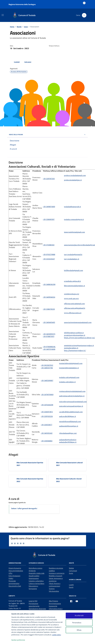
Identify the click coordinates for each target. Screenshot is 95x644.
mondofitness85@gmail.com (70, 421)
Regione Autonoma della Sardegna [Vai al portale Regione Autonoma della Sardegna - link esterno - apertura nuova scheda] (22, 4)
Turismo (52, 589)
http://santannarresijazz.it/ (75, 350)
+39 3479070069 (47, 395)
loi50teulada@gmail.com (73, 270)
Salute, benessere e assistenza (56, 580)
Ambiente (32, 571)
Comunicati (73, 571)
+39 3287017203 (49, 179)
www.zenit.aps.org (71, 298)
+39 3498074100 (49, 207)
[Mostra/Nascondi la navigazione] (3, 15)
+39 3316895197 (49, 219)
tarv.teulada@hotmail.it (73, 254)
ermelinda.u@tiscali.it (72, 281)
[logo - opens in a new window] (6, 640)
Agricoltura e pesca (35, 568)
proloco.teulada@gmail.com (75, 175)
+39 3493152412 (47, 433)
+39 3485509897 (47, 381)
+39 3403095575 (49, 334)
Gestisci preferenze (21, 640)
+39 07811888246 (49, 347)
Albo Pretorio (53, 601)
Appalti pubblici (34, 576)
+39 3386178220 (49, 309)
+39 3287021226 (47, 416)
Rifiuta (79, 630)
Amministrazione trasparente (55, 605)
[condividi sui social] (15, 62)
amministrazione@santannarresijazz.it (79, 345)
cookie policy (56, 635)
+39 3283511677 (46, 425)
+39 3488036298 (49, 284)
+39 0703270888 (49, 254)
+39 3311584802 (47, 441)
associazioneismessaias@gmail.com (78, 322)
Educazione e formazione (33, 587)
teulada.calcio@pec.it (67, 382)
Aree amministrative (16, 571)
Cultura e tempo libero (36, 583)
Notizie (71, 568)
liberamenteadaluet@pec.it (74, 286)
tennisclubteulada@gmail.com (71, 363)
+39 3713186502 (49, 245)
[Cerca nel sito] (84, 15)
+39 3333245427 (49, 259)
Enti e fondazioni (14, 576)
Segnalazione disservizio (37, 609)
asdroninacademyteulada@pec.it (72, 396)
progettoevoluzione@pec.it (75, 335)
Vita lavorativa (54, 591)
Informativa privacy (56, 609)
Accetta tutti (79, 615)
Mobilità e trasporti (55, 576)
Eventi (71, 587)
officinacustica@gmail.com (74, 304)
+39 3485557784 (47, 368)
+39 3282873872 (47, 412)
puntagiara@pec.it (71, 348)
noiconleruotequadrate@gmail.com (73, 402)
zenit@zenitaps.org (72, 294)
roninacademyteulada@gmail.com (72, 391)
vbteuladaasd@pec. (67, 433)
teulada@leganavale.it (72, 207)
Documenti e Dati (15, 586)
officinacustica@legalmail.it (75, 308)
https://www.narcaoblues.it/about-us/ (80, 338)
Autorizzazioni (34, 578)
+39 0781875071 (49, 336)
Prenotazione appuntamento (34, 605)
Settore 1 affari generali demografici (24, 508)
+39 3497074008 (49, 349)
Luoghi (71, 585)
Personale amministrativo (14, 582)
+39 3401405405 (49, 322)
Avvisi (71, 573)
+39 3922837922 (47, 365)
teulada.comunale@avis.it (74, 219)
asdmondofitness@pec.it (69, 426)
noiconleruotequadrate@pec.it (71, 406)
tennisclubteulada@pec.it (69, 368)
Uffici (10, 573)
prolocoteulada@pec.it (73, 180)
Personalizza (79, 623)
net (75, 433)
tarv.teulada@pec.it (72, 259)
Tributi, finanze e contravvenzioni (55, 585)
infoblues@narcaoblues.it (74, 333)
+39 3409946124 (49, 297)
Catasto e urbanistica (36, 581)
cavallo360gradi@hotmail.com (71, 412)
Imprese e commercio (57, 573)
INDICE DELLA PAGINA (47, 135)
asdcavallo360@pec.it (68, 416)
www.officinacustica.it (73, 313)
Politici (11, 578)
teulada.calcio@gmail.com (69, 377)
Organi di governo (15, 568)
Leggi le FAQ (33, 601)
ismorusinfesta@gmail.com (74, 232)
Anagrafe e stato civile (37, 573)
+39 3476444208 (47, 405)
